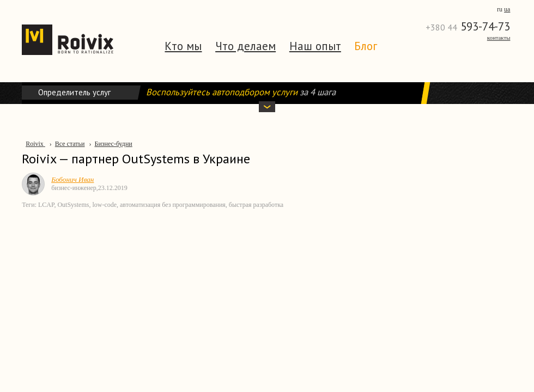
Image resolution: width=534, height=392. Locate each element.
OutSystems (73, 205)
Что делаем (245, 46)
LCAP (46, 205)
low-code (104, 205)
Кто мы (183, 46)
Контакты (499, 38)
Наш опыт (315, 46)
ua (507, 9)
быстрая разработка (256, 205)
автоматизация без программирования (173, 205)
